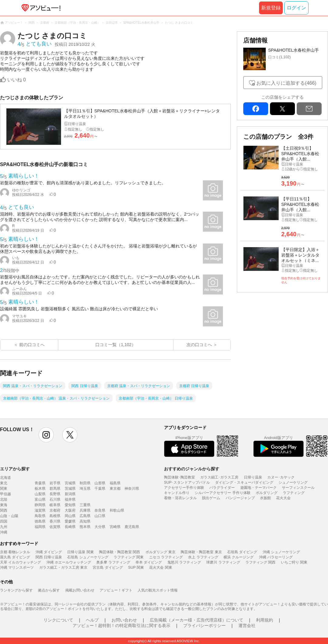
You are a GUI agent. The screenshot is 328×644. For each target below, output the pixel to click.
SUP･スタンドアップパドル (187, 482)
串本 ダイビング (149, 562)
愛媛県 (70, 521)
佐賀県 (55, 527)
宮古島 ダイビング (108, 567)
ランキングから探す (16, 590)
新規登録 (271, 8)
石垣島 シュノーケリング (88, 557)
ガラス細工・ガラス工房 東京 (63, 567)
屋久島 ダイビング (15, 557)
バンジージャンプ (240, 498)
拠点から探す (49, 590)
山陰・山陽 (9, 516)
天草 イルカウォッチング (20, 562)
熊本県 (85, 527)
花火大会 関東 (161, 567)
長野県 (55, 494)
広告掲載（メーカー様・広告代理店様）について (196, 620)
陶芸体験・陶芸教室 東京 (201, 552)
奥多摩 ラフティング (113, 562)
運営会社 (247, 625)
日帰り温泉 (253, 477)
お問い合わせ (124, 620)
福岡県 (40, 527)
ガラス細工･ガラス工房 (219, 477)
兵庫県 (85, 510)
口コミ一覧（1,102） (116, 345)
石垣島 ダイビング (242, 552)
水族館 (265, 498)
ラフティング (294, 493)
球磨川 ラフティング (223, 562)
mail (309, 109)
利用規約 (265, 620)
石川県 (55, 499)
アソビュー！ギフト (116, 590)
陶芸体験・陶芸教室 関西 (120, 552)
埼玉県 (85, 489)
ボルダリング (267, 493)
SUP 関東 (136, 567)
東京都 (115, 489)
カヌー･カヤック (281, 477)
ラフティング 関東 (129, 557)
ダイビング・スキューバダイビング (244, 482)
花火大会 (283, 498)
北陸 (4, 499)
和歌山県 (117, 510)
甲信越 (5, 494)
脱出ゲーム (211, 498)
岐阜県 (55, 505)
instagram (46, 435)
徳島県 (40, 521)
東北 (4, 483)
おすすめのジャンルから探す (192, 469)
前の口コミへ (32, 345)
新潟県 (70, 494)
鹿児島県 (132, 527)
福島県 (115, 483)
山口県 (100, 516)
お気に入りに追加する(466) (286, 83)
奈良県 (100, 510)
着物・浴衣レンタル (180, 498)
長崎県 (70, 527)
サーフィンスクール (298, 488)
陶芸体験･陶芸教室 (179, 477)
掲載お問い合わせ (80, 590)
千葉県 (100, 489)
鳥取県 (40, 516)
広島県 (85, 516)
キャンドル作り (177, 493)
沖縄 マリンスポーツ (17, 567)
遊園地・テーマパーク (258, 488)
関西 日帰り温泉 (49, 557)
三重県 (85, 505)
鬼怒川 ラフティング (184, 562)
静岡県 (40, 505)
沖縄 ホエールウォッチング (69, 562)
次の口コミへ (199, 345)
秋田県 (85, 483)
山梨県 (40, 494)
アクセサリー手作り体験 (184, 488)
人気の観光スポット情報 (158, 590)
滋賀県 (40, 510)
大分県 (100, 527)
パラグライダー (222, 488)
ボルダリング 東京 (161, 552)
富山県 (40, 499)
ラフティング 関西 (260, 562)
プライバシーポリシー (204, 625)
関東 (4, 489)
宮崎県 (115, 527)
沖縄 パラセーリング (276, 557)
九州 (4, 527)
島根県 (55, 516)
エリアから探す (15, 469)
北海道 (5, 478)
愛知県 (70, 505)
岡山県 (70, 516)
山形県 (100, 483)
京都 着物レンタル (15, 552)
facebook (256, 109)
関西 (4, 510)
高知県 (85, 521)
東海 (4, 505)
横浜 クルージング (239, 557)
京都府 (55, 510)
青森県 (40, 483)
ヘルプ (92, 620)
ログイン (296, 8)
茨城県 (70, 489)
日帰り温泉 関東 (80, 552)
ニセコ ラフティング (166, 557)
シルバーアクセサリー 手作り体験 (222, 493)
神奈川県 (132, 489)
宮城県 (70, 483)
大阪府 (70, 510)
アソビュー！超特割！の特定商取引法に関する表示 (121, 625)
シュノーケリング (293, 482)
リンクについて (58, 620)
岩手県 (55, 483)
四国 (4, 521)
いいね (17, 80)
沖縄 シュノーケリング (281, 552)
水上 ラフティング (203, 557)
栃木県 (40, 489)
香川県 (55, 521)
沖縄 (4, 532)
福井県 (70, 499)
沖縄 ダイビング (49, 552)
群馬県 (55, 489)
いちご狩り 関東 (294, 562)
